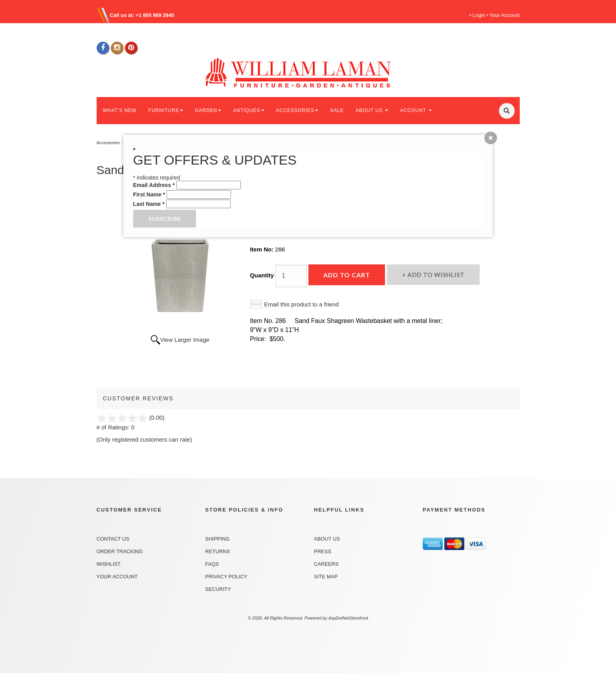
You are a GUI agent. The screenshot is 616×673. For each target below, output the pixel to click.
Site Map (326, 577)
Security (218, 589)
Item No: (262, 249)
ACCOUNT (416, 110)
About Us (327, 539)
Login (479, 15)
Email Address (154, 185)
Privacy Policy (226, 577)
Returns (217, 551)
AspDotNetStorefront (348, 618)
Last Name (149, 204)
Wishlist (109, 564)
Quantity (262, 275)
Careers (326, 564)
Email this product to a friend (301, 304)
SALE (337, 110)
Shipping (217, 539)
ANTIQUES (248, 110)
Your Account (504, 15)
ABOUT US (372, 110)
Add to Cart (347, 275)
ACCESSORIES (297, 110)
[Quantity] (291, 276)
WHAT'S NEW (120, 110)
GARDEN (208, 110)
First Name (149, 194)
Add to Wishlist (435, 275)
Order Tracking (120, 551)
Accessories (108, 143)
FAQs (212, 564)
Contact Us (113, 539)
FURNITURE (166, 110)
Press (323, 551)
